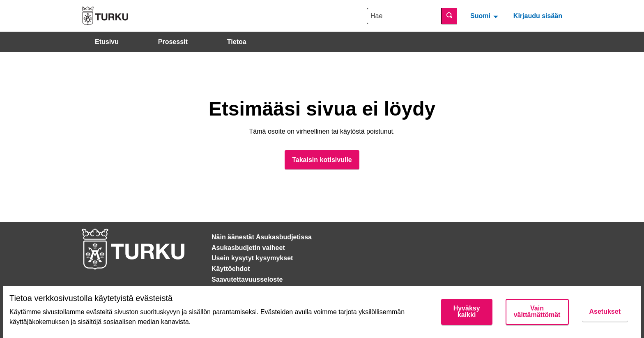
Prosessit (173, 42)
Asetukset (605, 311)
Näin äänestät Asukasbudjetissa (262, 237)
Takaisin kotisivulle (322, 160)
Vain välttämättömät (537, 311)
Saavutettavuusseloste (247, 279)
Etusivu (107, 42)
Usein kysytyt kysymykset (252, 258)
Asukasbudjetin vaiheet (248, 248)
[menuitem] (485, 16)
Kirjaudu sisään (538, 16)
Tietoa (237, 42)
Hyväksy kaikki (467, 311)
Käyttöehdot (231, 269)
